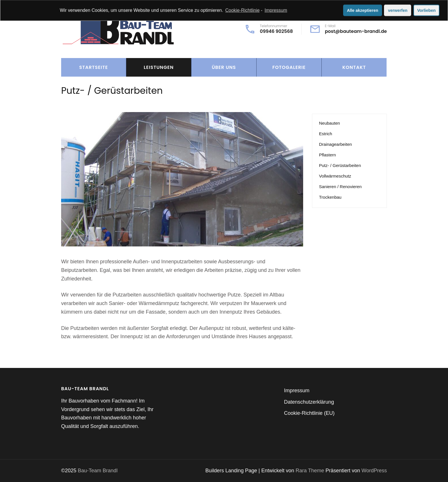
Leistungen (159, 67)
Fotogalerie (289, 67)
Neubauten (330, 123)
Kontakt (354, 67)
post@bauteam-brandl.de (356, 31)
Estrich (326, 134)
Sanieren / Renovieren (340, 187)
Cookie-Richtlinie (243, 10)
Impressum (297, 391)
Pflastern (328, 155)
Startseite (93, 67)
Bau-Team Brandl (98, 471)
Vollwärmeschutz (335, 176)
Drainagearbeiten (336, 144)
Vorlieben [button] (426, 10)
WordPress (374, 471)
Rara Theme (311, 471)
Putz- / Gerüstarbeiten (340, 165)
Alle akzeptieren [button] (363, 10)
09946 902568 (276, 31)
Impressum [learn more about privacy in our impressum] (276, 10)
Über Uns (224, 67)
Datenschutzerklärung (309, 402)
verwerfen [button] (398, 10)
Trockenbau (330, 197)
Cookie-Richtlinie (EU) (309, 413)
